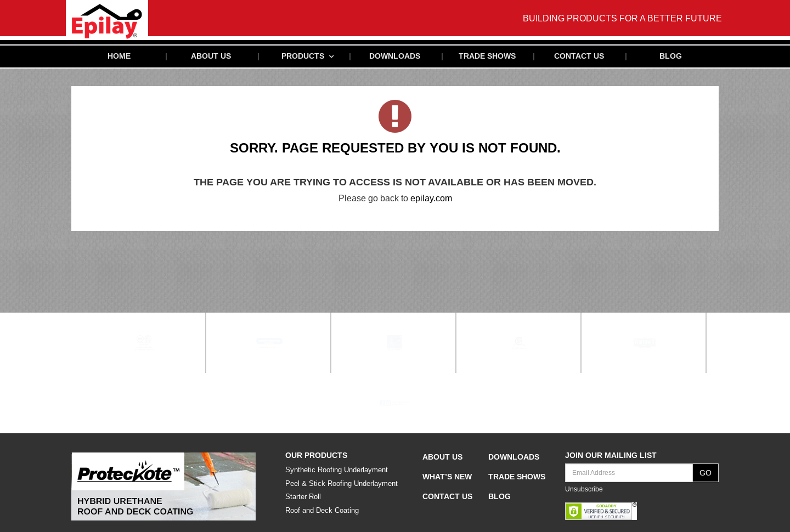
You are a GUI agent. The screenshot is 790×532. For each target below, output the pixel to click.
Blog (671, 56)
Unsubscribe (584, 491)
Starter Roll (303, 499)
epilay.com (431, 205)
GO (706, 475)
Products (303, 56)
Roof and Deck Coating (322, 513)
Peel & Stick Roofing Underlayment (342, 486)
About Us (211, 56)
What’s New (447, 479)
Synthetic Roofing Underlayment (337, 472)
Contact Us (579, 56)
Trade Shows (487, 56)
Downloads (395, 56)
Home (119, 56)
